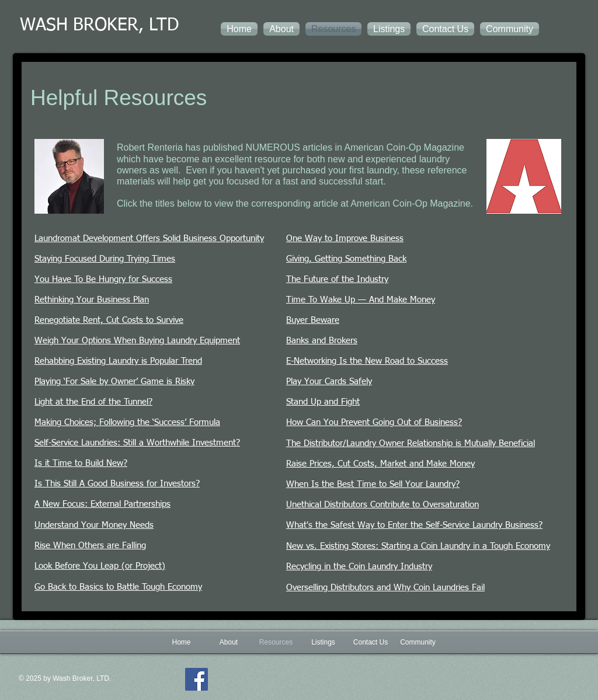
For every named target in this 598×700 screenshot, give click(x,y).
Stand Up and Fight (323, 402)
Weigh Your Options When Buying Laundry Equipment (137, 341)
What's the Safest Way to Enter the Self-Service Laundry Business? (414, 525)
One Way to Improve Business (345, 238)
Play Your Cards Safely (329, 382)
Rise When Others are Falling (90, 546)
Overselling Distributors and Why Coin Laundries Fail (385, 588)
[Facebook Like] (307, 688)
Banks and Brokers (322, 341)
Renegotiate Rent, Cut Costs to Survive (109, 320)
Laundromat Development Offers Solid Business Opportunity (149, 238)
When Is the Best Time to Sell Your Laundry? (373, 484)
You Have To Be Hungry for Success (103, 279)
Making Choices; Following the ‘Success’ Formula (127, 422)
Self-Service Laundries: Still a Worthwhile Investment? (137, 443)
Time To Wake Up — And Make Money (361, 300)
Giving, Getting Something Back (346, 259)
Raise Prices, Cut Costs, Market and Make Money (380, 464)
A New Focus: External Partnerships (102, 504)
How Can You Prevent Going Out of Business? (374, 422)
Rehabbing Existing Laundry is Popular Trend (118, 361)
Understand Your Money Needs (94, 525)
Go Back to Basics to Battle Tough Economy (118, 587)
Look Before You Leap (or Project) (100, 566)
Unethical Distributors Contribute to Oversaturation (383, 505)
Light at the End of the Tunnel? (93, 402)
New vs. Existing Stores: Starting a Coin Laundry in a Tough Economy (418, 546)
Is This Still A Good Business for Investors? (117, 484)
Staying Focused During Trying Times (105, 259)
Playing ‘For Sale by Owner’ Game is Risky (114, 382)
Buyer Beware (313, 320)
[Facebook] (197, 679)
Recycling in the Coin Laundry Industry (359, 567)
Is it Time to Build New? (81, 463)
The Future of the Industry (337, 279)
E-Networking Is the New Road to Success (367, 361)
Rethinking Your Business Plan (92, 300)
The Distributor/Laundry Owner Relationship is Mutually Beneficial (411, 443)
